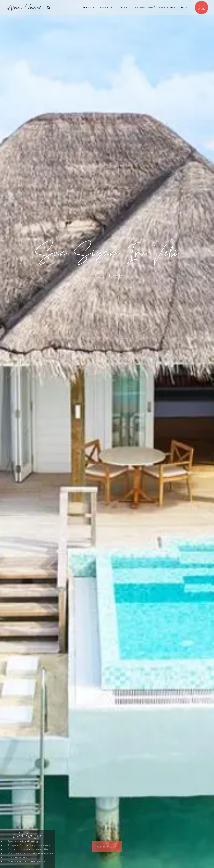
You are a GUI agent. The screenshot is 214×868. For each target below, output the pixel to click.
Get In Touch (107, 846)
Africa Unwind (23, 8)
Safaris (89, 8)
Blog (185, 8)
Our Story (168, 8)
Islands (106, 8)
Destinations (143, 8)
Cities (123, 8)
